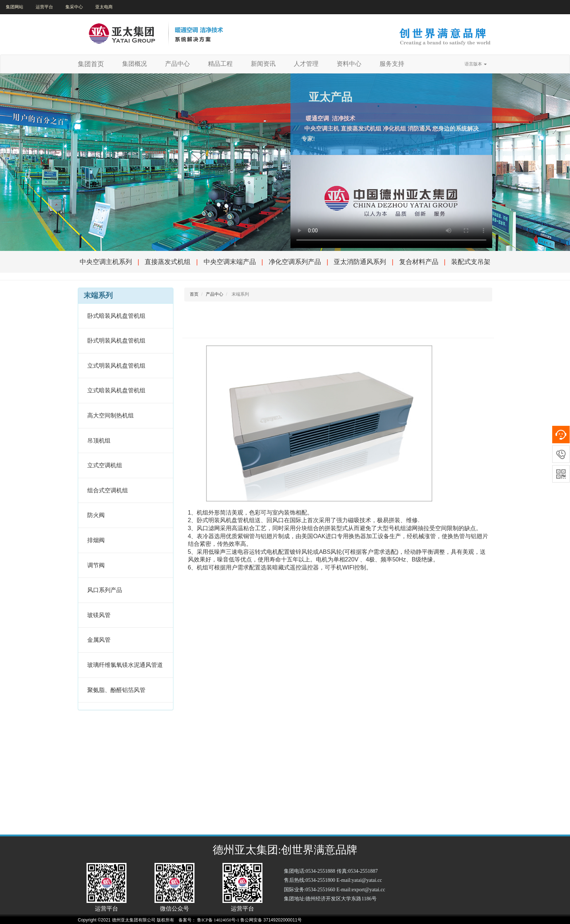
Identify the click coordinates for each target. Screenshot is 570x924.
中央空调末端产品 (230, 262)
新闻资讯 (263, 64)
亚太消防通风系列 (360, 262)
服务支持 (392, 64)
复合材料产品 (419, 262)
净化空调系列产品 (295, 262)
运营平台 (44, 7)
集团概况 (137, 64)
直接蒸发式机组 (168, 262)
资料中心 (349, 64)
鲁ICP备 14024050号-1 (218, 920)
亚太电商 (104, 7)
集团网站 (15, 7)
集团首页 (91, 64)
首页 (194, 294)
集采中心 (74, 7)
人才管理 (306, 64)
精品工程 (220, 64)
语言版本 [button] (476, 64)
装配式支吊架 (471, 262)
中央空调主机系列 (106, 262)
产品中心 (177, 64)
